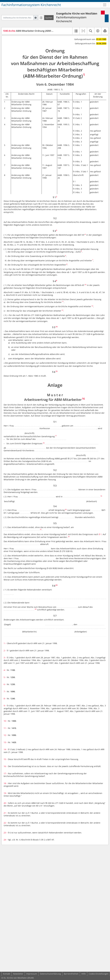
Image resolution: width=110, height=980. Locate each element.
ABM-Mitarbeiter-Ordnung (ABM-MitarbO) (32, 31)
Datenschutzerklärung (50, 974)
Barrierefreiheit (71, 974)
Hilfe (84, 974)
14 (6, 749)
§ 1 (100, 534)
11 (6, 728)
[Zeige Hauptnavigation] (105, 5)
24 (6, 840)
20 (6, 803)
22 (6, 823)
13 (6, 742)
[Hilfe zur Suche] (36, 18)
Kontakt (7, 974)
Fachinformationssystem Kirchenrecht (31, 5)
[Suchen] (49, 18)
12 (6, 735)
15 (6, 759)
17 (6, 773)
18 (6, 783)
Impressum (32, 974)
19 (6, 793)
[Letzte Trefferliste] (41, 18)
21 (6, 813)
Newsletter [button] (18, 974)
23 (6, 833)
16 (6, 766)
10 (6, 721)
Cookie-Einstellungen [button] (99, 974)
